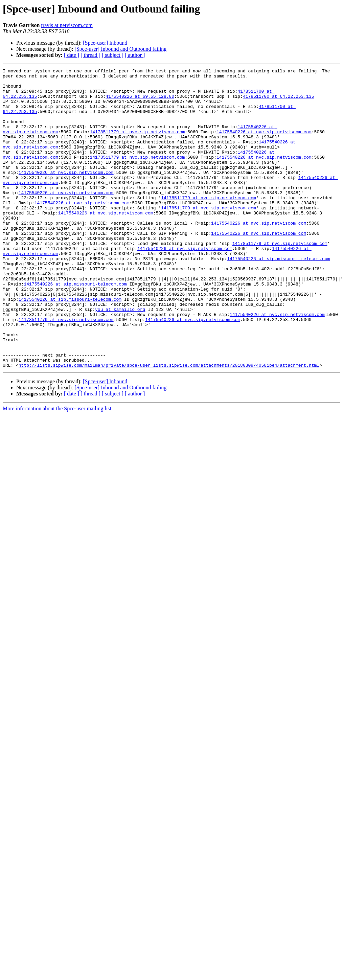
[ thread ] (90, 55)
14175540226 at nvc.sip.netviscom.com (264, 145)
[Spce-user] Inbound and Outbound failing (120, 49)
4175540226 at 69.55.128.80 (140, 102)
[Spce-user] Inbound (105, 43)
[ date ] (72, 55)
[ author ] (135, 55)
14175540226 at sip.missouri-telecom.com (278, 297)
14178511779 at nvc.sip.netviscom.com (137, 145)
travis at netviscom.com (67, 25)
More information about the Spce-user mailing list (57, 468)
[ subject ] (113, 55)
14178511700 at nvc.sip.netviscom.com (209, 236)
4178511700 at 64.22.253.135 (279, 102)
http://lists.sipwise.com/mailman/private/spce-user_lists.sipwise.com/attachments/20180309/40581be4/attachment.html (169, 425)
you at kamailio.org (120, 358)
